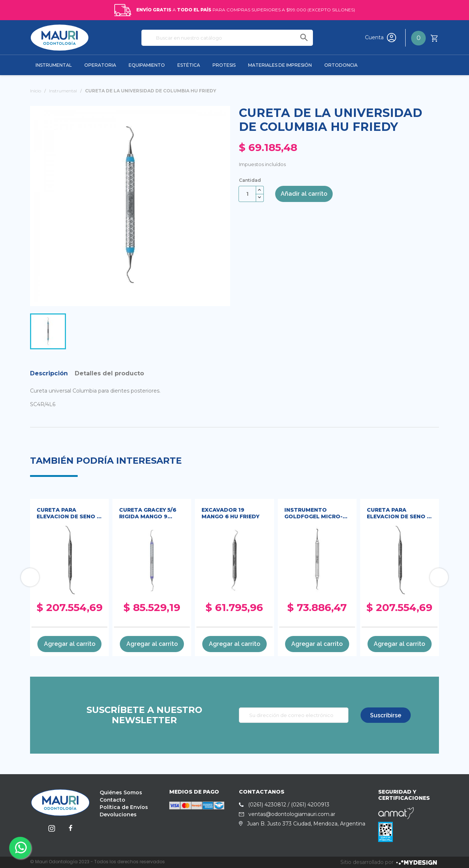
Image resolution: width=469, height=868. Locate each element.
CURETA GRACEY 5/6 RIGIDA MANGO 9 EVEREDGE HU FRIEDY (149, 514)
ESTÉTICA (189, 65)
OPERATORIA (100, 65)
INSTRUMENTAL (54, 65)
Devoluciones (118, 814)
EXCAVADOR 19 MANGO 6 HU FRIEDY (230, 513)
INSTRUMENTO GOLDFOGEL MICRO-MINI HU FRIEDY (313, 514)
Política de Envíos (124, 807)
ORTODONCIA (341, 65)
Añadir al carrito (304, 194)
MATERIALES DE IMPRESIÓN (280, 65)
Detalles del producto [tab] (109, 373)
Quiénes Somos (121, 792)
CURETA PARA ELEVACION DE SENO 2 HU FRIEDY (69, 514)
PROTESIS (224, 65)
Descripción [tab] (49, 373)
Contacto (112, 800)
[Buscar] (227, 38)
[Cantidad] (247, 194)
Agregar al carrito (70, 644)
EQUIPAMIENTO (147, 65)
